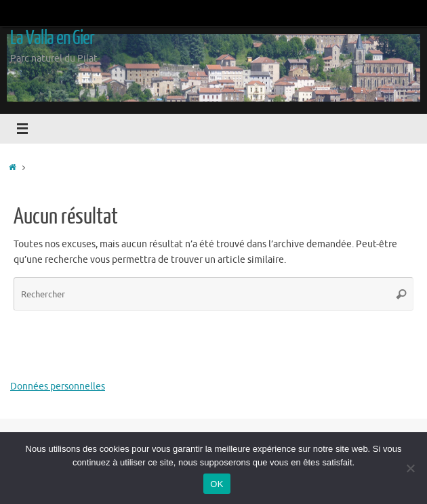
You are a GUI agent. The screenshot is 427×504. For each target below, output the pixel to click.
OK (217, 484)
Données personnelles (58, 386)
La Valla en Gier (52, 38)
